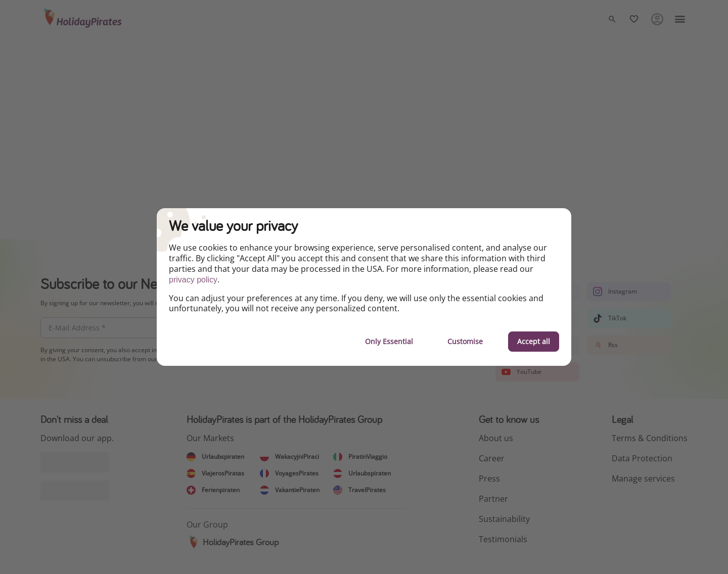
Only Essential (389, 341)
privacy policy (193, 280)
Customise (465, 341)
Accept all (534, 341)
